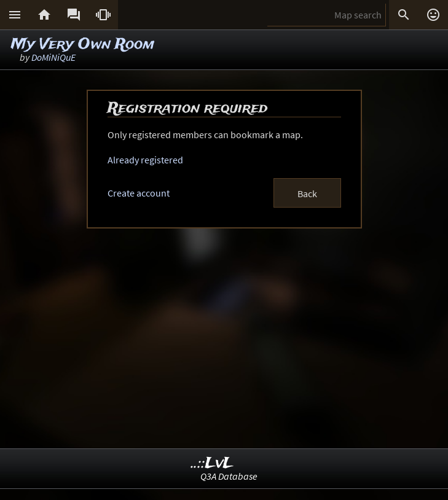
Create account (139, 193)
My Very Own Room (83, 45)
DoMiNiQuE (53, 57)
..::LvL (212, 463)
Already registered (145, 160)
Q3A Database (229, 476)
